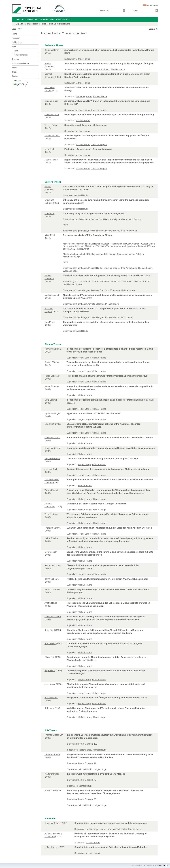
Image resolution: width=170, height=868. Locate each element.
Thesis (15, 72)
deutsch (149, 5)
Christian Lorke (52, 115)
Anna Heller (50, 149)
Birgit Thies (50, 671)
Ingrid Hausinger (52, 413)
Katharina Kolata (52, 754)
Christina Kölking (52, 448)
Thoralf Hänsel (51, 514)
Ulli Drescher (51, 552)
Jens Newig (50, 684)
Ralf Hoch (49, 708)
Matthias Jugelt (52, 295)
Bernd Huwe (126, 317)
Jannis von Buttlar (53, 349)
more (65, 225)
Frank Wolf (50, 790)
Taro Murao (50, 322)
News (14, 68)
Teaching (16, 59)
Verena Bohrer (51, 125)
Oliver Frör (50, 657)
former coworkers (21, 55)
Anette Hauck (51, 603)
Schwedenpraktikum (20, 63)
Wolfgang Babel (71, 271)
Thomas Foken (145, 268)
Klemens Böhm (52, 50)
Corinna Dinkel (51, 101)
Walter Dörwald (52, 774)
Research (16, 38)
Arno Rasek (50, 644)
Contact (15, 76)
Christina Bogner (84, 69)
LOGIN (156, 5)
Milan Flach (50, 235)
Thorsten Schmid (53, 528)
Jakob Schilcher (52, 376)
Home (14, 29)
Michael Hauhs (51, 33)
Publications (17, 42)
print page (152, 29)
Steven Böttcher (52, 362)
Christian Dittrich (52, 438)
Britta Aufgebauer (84, 96)
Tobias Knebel (51, 490)
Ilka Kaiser (49, 214)
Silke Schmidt (51, 400)
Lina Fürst (49, 424)
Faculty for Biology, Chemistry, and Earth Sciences (44, 19)
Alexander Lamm (53, 565)
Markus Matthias (52, 136)
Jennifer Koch (51, 469)
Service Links (105, 11)
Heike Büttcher (51, 538)
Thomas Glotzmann (54, 735)
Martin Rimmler (52, 386)
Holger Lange (81, 231)
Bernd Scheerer (52, 579)
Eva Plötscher (51, 698)
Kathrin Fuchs (51, 160)
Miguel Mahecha (52, 459)
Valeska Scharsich (101, 69)
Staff (20, 29)
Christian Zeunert (53, 617)
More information (159, 866)
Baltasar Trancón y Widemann (105, 290)
